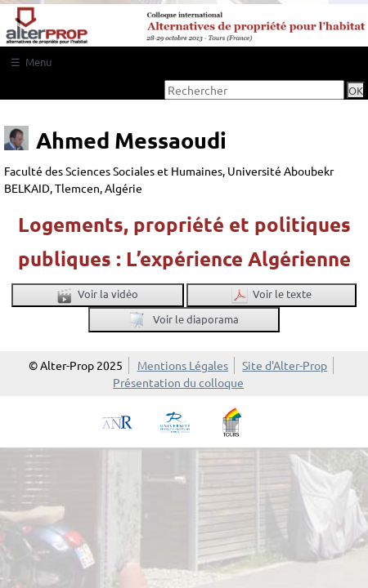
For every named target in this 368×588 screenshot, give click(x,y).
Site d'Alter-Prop (285, 365)
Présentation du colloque (178, 382)
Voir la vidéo (97, 295)
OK (356, 90)
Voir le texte (272, 295)
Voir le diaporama (184, 321)
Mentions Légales (183, 365)
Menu (38, 62)
